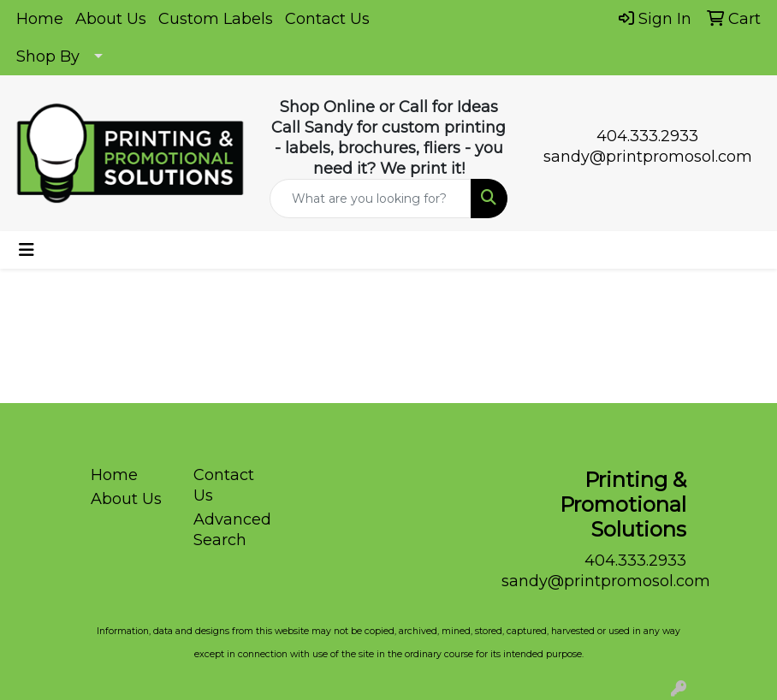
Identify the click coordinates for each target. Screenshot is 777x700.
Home (40, 19)
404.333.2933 (647, 136)
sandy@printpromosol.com (648, 157)
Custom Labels (216, 19)
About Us (111, 19)
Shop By (48, 56)
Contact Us (327, 19)
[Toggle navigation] (27, 250)
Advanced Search (232, 530)
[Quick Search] (371, 199)
